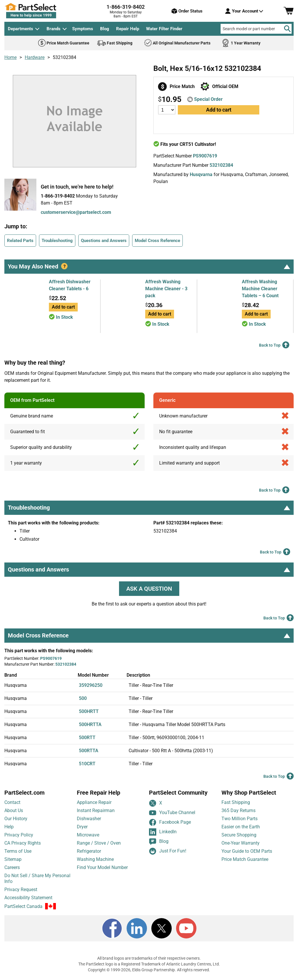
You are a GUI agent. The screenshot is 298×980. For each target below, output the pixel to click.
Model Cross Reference (157, 241)
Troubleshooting (57, 241)
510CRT (87, 764)
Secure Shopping (239, 835)
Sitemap (13, 859)
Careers (12, 867)
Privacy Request (21, 889)
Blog (105, 29)
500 (83, 698)
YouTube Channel (172, 813)
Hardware (35, 57)
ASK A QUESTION (149, 589)
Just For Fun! (168, 851)
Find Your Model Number (102, 867)
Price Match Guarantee (245, 859)
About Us (14, 810)
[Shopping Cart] (289, 11)
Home (10, 57)
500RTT (87, 738)
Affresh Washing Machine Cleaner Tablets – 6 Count (260, 289)
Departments (21, 29)
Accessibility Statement (28, 898)
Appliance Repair (94, 802)
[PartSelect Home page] (41, 11)
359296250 (91, 685)
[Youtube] (186, 928)
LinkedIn (163, 832)
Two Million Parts (240, 819)
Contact (12, 802)
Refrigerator (89, 851)
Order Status (187, 11)
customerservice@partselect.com (76, 212)
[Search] (287, 29)
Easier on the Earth (241, 827)
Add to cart (219, 110)
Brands (54, 29)
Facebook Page (170, 822)
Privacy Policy (19, 835)
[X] (162, 928)
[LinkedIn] (137, 928)
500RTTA (89, 751)
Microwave (88, 835)
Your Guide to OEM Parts (247, 851)
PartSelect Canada (23, 906)
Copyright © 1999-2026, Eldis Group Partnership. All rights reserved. (149, 970)
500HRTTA (90, 724)
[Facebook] (112, 928)
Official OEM (225, 86)
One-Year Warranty (241, 843)
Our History (16, 819)
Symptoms (83, 29)
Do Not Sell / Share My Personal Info (37, 878)
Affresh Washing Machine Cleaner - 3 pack (166, 289)
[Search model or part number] (256, 29)
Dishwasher (89, 819)
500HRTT (89, 711)
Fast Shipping (236, 802)
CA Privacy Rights (23, 843)
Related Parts (20, 241)
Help (9, 827)
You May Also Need (149, 266)
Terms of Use (18, 851)
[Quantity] (167, 110)
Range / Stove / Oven (99, 843)
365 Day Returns (238, 810)
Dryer (82, 827)
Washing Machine (95, 859)
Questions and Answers (104, 241)
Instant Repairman (96, 810)
